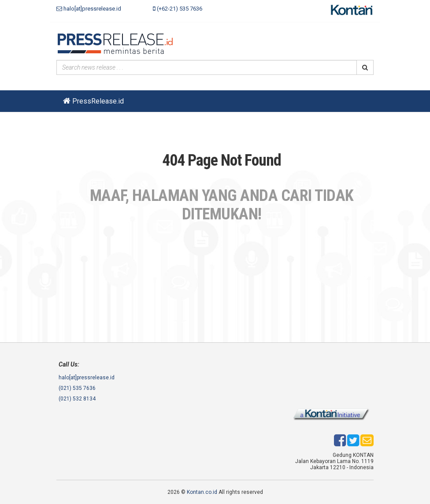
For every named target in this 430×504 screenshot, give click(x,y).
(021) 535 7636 (77, 388)
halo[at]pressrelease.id (89, 9)
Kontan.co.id (202, 492)
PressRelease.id (93, 101)
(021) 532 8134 (77, 399)
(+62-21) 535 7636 (178, 9)
